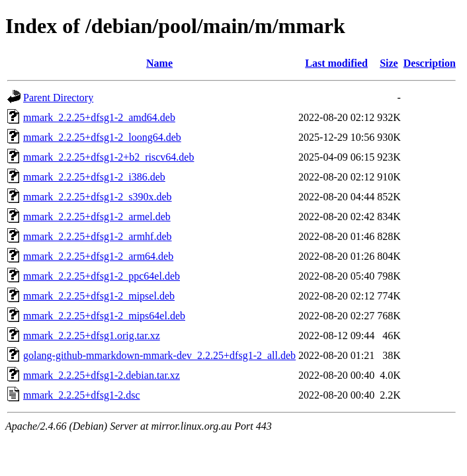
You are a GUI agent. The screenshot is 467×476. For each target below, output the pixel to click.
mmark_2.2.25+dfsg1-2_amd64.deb (99, 117)
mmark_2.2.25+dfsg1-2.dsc (82, 395)
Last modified (336, 63)
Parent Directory (58, 98)
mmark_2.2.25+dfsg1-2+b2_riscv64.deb (108, 157)
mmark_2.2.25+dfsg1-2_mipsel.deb (99, 296)
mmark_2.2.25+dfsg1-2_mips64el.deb (104, 316)
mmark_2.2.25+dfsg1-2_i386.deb (94, 177)
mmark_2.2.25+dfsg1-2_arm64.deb (98, 256)
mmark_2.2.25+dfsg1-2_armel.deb (97, 217)
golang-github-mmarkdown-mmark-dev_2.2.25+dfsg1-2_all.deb (159, 355)
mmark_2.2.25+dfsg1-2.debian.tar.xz (102, 375)
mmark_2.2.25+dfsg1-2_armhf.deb (98, 236)
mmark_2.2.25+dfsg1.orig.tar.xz (92, 336)
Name (159, 63)
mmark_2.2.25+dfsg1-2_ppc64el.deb (102, 276)
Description (430, 63)
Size (389, 63)
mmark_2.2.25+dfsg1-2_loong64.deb (102, 137)
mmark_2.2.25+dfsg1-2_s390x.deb (98, 197)
